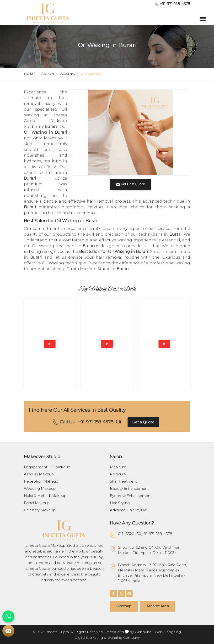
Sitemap (124, 606)
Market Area (158, 606)
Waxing (67, 74)
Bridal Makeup (37, 503)
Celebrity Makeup (40, 510)
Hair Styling (120, 503)
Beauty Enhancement (129, 489)
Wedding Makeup (40, 489)
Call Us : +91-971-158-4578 (83, 422)
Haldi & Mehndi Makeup (45, 496)
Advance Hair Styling (128, 510)
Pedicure (118, 474)
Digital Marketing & (90, 638)
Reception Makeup (41, 481)
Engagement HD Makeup (47, 467)
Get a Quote (143, 422)
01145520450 (130, 534)
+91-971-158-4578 (172, 4)
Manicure (118, 467)
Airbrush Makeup (39, 474)
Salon (48, 74)
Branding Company (123, 638)
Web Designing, (168, 632)
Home (30, 74)
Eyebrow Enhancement (131, 496)
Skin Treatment (123, 481)
